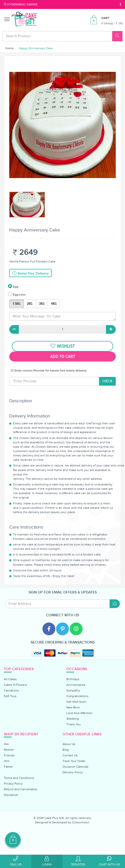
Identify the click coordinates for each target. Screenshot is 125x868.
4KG (54, 304)
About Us (69, 744)
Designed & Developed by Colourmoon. (62, 822)
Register (78, 861)
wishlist (63, 346)
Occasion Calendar (75, 767)
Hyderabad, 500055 (21, 4)
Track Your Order (74, 761)
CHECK (107, 381)
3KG (42, 304)
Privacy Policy (13, 784)
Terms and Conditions (19, 778)
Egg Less (17, 294)
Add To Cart (63, 357)
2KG (30, 304)
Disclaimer (11, 795)
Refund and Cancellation (21, 789)
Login (47, 861)
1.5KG (16, 304)
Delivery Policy (73, 772)
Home (9, 48)
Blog (66, 750)
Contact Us (70, 755)
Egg (13, 286)
